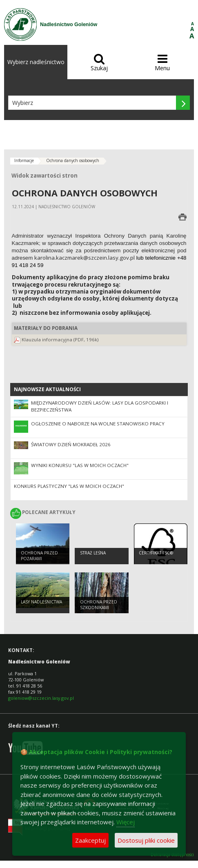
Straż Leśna (93, 553)
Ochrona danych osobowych (73, 160)
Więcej (126, 822)
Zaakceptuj (90, 840)
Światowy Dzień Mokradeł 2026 (71, 444)
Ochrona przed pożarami (39, 556)
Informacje (24, 160)
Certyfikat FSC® (156, 553)
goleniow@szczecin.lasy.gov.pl (41, 698)
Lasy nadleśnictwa (41, 602)
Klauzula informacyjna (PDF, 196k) (60, 339)
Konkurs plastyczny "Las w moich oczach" (69, 486)
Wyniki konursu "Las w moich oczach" (80, 465)
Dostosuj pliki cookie (146, 840)
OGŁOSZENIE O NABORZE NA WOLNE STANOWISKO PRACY (98, 424)
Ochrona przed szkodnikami (99, 605)
